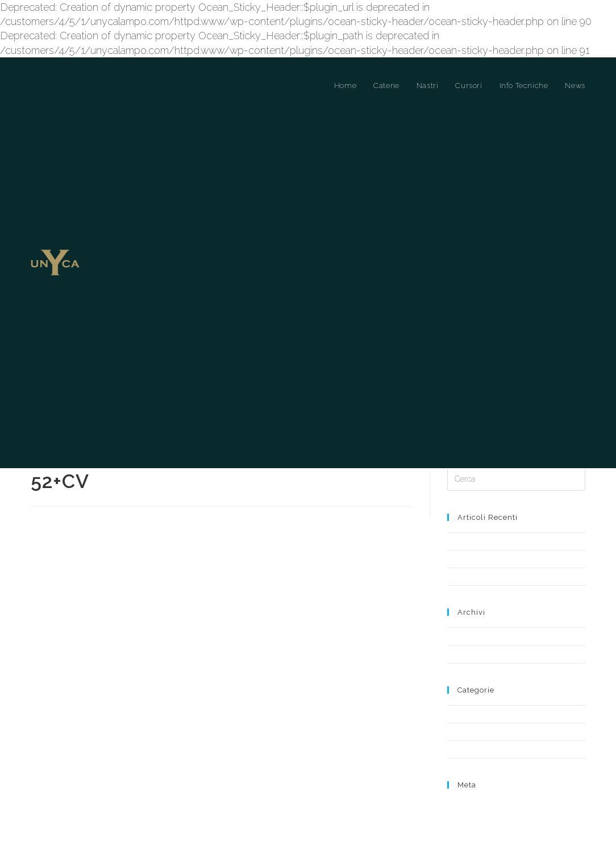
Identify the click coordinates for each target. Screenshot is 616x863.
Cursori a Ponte (473, 713)
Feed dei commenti (480, 825)
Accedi (459, 804)
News (457, 749)
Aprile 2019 (465, 654)
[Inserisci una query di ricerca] (516, 479)
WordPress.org (472, 835)
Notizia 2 (462, 576)
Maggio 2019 (468, 635)
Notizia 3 (461, 541)
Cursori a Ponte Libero (484, 731)
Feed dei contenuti (478, 814)
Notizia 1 (461, 558)
